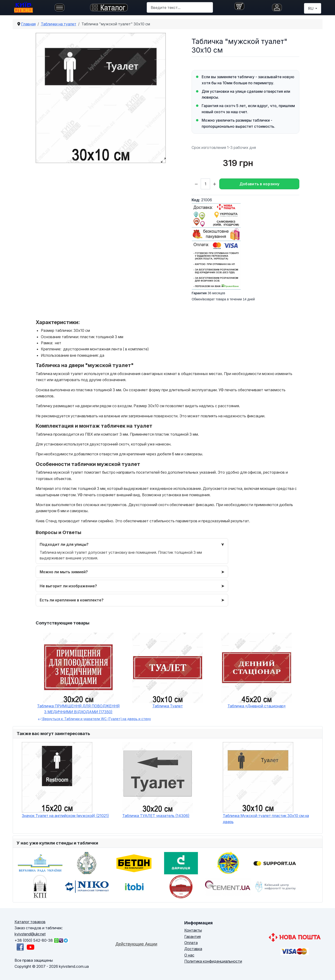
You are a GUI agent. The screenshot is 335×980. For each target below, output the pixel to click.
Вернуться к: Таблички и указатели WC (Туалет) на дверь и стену (94, 719)
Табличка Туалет (168, 706)
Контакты (193, 930)
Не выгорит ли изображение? (68, 586)
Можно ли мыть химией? (64, 572)
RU (311, 8)
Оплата (191, 943)
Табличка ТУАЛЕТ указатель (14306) (156, 816)
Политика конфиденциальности (213, 961)
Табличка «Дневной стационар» (257, 706)
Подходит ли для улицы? (64, 544)
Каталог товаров (30, 922)
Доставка (193, 949)
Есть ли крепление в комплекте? (72, 600)
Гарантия (193, 937)
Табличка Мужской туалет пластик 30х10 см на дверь (266, 819)
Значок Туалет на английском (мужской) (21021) (65, 816)
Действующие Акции (136, 944)
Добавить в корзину (260, 184)
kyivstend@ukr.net (30, 934)
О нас (189, 955)
